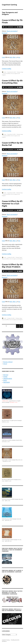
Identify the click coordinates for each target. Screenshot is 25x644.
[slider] (11, 27)
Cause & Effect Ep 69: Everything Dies (12, 82)
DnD (12, 73)
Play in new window (12, 31)
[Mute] (18, 27)
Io (16, 57)
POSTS (5, 380)
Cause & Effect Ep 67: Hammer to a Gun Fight (12, 204)
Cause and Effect (7, 73)
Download (5, 33)
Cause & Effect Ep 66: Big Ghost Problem (12, 266)
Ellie (14, 57)
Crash (3, 57)
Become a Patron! (8, 362)
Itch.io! (5, 364)
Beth (11, 57)
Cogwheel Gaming (9, 5)
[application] (12, 27)
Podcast (19, 72)
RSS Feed (6, 375)
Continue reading (7, 69)
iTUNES (5, 377)
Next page (21, 328)
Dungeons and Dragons (17, 259)
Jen (19, 57)
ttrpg (22, 72)
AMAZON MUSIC (8, 379)
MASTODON (6, 382)
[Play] (4, 27)
